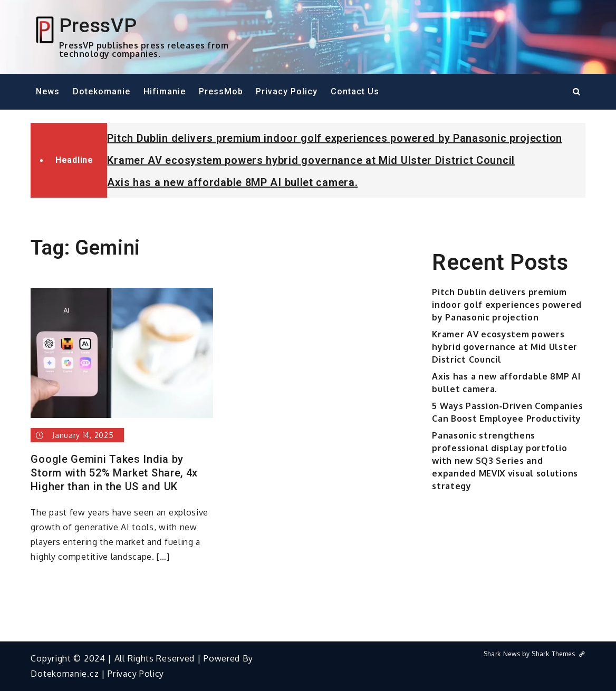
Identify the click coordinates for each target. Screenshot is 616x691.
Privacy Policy (287, 91)
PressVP (98, 25)
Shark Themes (558, 654)
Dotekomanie (102, 91)
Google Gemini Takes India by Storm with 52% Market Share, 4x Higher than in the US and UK (114, 473)
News (48, 91)
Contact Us (355, 91)
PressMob (221, 91)
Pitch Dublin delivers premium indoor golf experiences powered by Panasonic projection (335, 138)
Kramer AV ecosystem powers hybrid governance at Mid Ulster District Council (311, 160)
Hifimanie (165, 91)
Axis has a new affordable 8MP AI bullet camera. (232, 182)
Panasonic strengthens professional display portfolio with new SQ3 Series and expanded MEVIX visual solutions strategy (505, 461)
